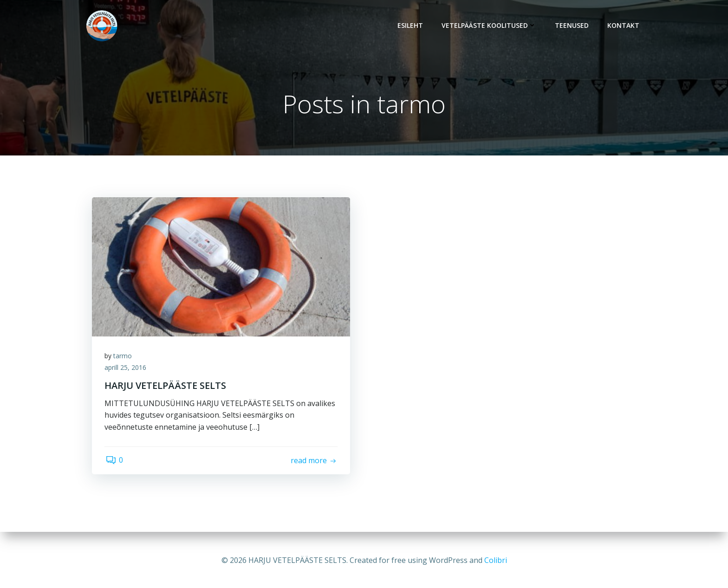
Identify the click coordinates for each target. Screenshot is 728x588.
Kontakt (625, 26)
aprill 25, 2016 (127, 370)
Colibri (496, 560)
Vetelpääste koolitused (490, 26)
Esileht (412, 26)
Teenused (573, 26)
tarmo (124, 358)
